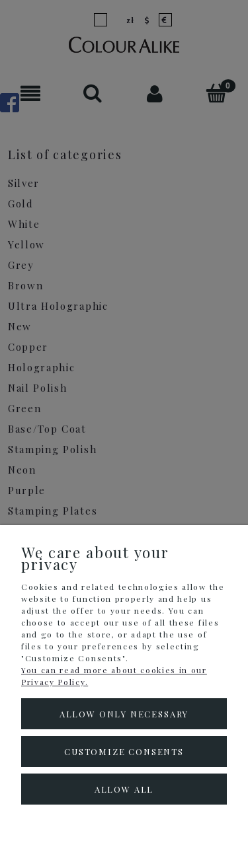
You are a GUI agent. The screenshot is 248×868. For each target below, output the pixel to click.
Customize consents (124, 751)
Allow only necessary (124, 714)
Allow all (124, 789)
